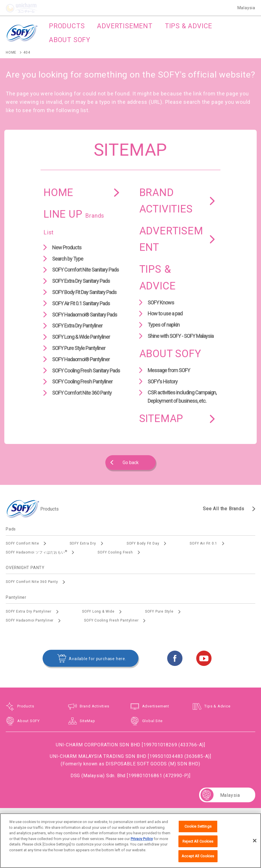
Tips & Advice (217, 706)
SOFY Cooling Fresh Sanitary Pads (86, 371)
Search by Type (68, 259)
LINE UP (74, 222)
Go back (131, 463)
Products (26, 706)
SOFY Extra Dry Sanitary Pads (81, 281)
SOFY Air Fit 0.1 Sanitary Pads (81, 303)
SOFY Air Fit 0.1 (203, 543)
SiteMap (87, 721)
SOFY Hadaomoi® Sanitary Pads (85, 315)
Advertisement (156, 706)
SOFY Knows (161, 303)
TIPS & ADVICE (158, 278)
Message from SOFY (169, 370)
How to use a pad (165, 314)
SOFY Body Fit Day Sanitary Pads (84, 292)
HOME (58, 193)
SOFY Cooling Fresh (115, 552)
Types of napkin (164, 325)
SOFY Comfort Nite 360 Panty (82, 393)
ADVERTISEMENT (171, 239)
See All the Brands (223, 509)
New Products (67, 247)
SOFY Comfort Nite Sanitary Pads (85, 270)
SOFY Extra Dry (83, 543)
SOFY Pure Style (159, 611)
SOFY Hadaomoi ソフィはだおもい (36, 552)
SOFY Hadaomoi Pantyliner (30, 620)
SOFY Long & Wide (98, 611)
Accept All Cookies (198, 859)
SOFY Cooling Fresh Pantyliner (82, 382)
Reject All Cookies (198, 844)
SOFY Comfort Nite (22, 543)
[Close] (255, 843)
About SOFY (28, 721)
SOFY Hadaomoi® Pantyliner (81, 359)
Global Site (153, 721)
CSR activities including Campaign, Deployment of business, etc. (182, 397)
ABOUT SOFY (170, 354)
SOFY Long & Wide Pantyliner (81, 337)
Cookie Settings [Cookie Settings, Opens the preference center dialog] (198, 830)
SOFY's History (163, 382)
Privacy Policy (142, 842)
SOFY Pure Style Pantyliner (79, 348)
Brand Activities (95, 706)
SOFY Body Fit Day (143, 543)
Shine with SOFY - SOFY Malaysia (181, 336)
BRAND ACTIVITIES (166, 201)
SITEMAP (161, 419)
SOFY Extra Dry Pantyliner (77, 326)
